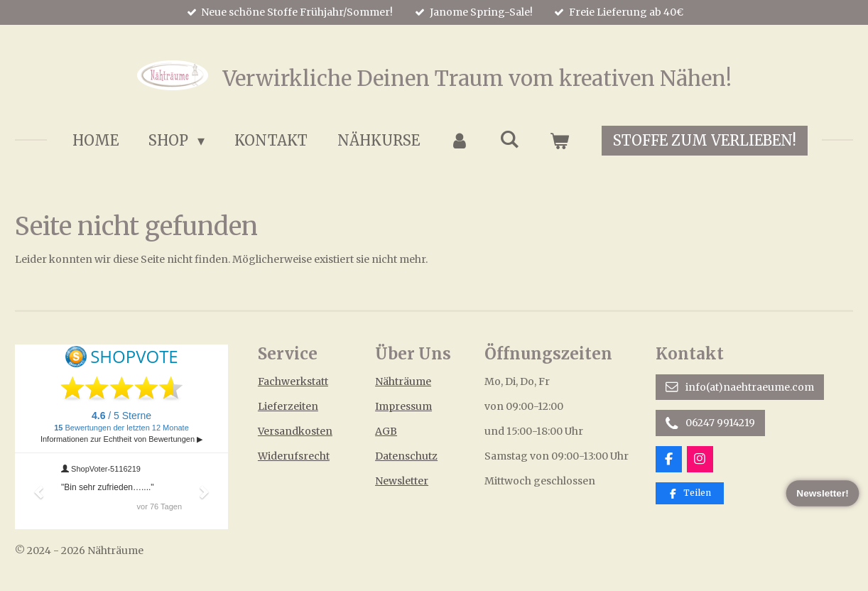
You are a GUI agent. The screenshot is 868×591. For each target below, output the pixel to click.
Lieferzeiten (288, 406)
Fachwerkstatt (293, 381)
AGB (386, 431)
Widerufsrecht (294, 456)
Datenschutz (406, 456)
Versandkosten (295, 431)
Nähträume (403, 381)
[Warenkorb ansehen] (559, 141)
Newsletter (402, 481)
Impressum (403, 406)
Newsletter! (823, 494)
